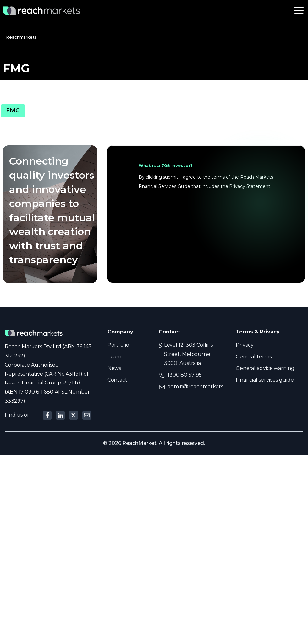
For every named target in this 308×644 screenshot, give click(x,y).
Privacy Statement (250, 186)
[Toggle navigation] (299, 11)
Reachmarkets (21, 37)
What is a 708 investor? (166, 165)
